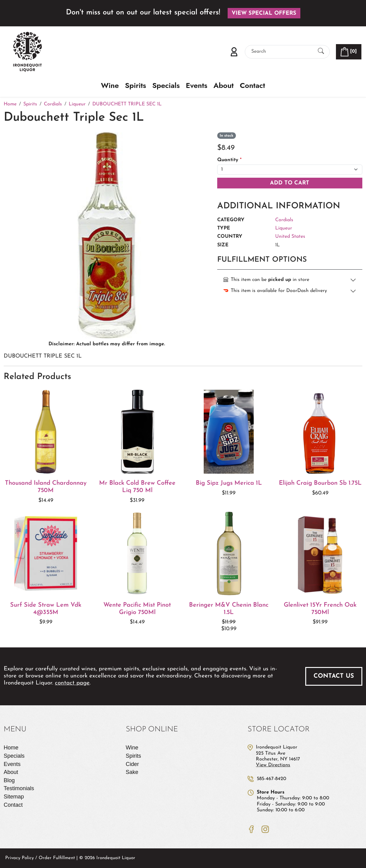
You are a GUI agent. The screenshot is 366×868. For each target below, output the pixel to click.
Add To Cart (290, 183)
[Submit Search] (321, 52)
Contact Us (334, 676)
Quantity (229, 160)
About (224, 86)
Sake (132, 772)
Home (11, 748)
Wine (110, 86)
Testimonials (19, 788)
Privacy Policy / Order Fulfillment (40, 858)
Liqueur (284, 228)
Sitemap (14, 797)
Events (197, 86)
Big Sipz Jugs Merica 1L (229, 483)
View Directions (273, 765)
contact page (72, 683)
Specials (166, 86)
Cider (132, 764)
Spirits (135, 86)
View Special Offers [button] (264, 13)
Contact (252, 86)
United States (290, 237)
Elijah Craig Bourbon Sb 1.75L (320, 483)
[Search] (282, 52)
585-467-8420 (272, 779)
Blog (9, 780)
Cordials (284, 220)
